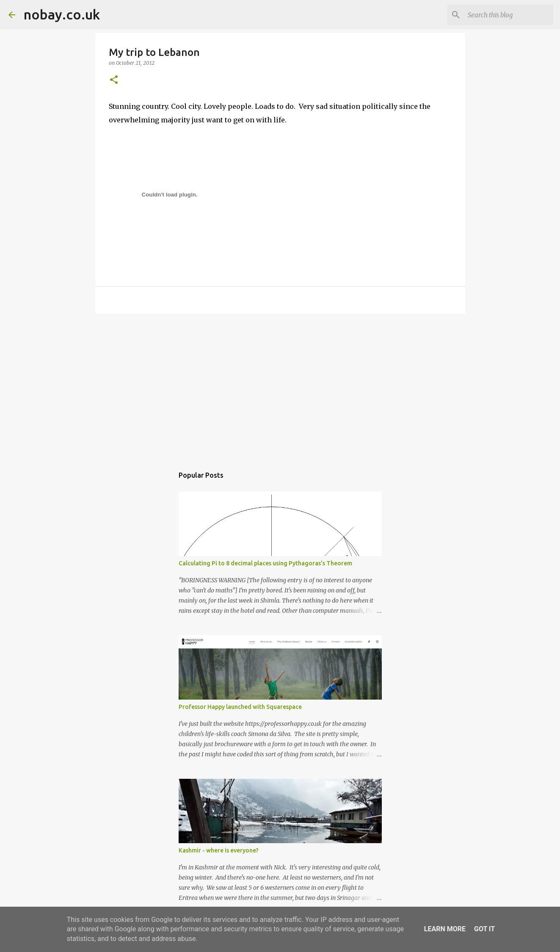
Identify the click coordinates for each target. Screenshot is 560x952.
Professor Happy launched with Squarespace (240, 707)
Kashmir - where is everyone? (219, 850)
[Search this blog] (509, 15)
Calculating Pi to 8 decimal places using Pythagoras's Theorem (265, 563)
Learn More (445, 929)
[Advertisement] (280, 386)
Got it (484, 929)
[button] (114, 80)
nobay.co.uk (62, 14)
